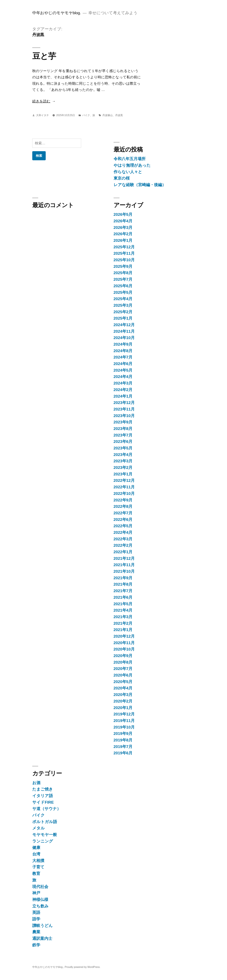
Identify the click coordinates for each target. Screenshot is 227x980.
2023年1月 (123, 474)
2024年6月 (123, 364)
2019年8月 (123, 740)
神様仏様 (40, 900)
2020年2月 (123, 701)
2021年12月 (124, 558)
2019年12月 (124, 714)
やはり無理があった (132, 165)
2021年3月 (123, 617)
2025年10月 (124, 260)
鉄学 (36, 945)
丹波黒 (119, 115)
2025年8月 (123, 273)
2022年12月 (124, 480)
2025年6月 (123, 286)
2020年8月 (123, 662)
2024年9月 (123, 344)
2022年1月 (123, 552)
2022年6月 (123, 520)
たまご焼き (43, 789)
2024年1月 (123, 396)
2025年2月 (123, 312)
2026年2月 (123, 234)
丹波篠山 (108, 115)
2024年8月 (123, 351)
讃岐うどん (42, 926)
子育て (38, 867)
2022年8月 (123, 506)
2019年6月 (123, 753)
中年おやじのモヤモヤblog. (57, 13)
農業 (36, 932)
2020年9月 (123, 656)
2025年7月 (123, 279)
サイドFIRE (43, 802)
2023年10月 (124, 416)
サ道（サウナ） (47, 809)
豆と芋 (44, 56)
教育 (36, 874)
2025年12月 (124, 247)
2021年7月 (123, 591)
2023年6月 (123, 442)
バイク (86, 115)
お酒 (36, 783)
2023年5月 (123, 448)
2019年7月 (123, 747)
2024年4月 (123, 377)
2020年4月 (123, 688)
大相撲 (38, 861)
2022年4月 (123, 532)
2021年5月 (123, 604)
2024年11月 (124, 331)
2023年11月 (124, 409)
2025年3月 (123, 305)
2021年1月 (123, 630)
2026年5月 (123, 214)
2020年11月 (124, 643)
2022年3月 (123, 539)
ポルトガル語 (45, 822)
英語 (36, 912)
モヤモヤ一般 (45, 835)
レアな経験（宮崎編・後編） (140, 185)
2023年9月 (123, 422)
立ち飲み (40, 906)
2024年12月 (124, 325)
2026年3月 (123, 227)
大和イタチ (42, 115)
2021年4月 (123, 610)
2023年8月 (123, 429)
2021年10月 (124, 571)
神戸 (36, 893)
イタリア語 (43, 796)
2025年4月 (123, 299)
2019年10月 (124, 727)
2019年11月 (124, 721)
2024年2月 (123, 390)
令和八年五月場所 (130, 159)
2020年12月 (124, 636)
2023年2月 (123, 468)
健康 (36, 848)
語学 (36, 919)
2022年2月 (123, 545)
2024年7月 (123, 357)
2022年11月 (124, 487)
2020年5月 (123, 682)
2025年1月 (123, 318)
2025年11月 (124, 253)
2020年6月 (123, 675)
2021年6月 (123, 597)
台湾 (36, 854)
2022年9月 (123, 500)
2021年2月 (123, 623)
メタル (38, 828)
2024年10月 (124, 338)
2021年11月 (124, 565)
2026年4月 (123, 221)
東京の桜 (122, 178)
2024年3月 (123, 383)
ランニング (43, 841)
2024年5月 (123, 370)
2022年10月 (124, 494)
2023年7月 (123, 435)
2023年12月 (124, 403)
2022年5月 (123, 526)
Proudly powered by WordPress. (83, 967)
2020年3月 (123, 695)
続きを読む (41, 101)
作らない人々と (128, 172)
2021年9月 (123, 578)
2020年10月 (124, 649)
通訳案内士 (42, 938)
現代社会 (40, 887)
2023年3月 (123, 461)
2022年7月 (123, 513)
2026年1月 (123, 240)
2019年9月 (123, 734)
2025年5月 (123, 292)
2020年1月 (123, 708)
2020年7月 (123, 669)
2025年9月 (123, 266)
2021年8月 (123, 584)
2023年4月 (123, 455)
